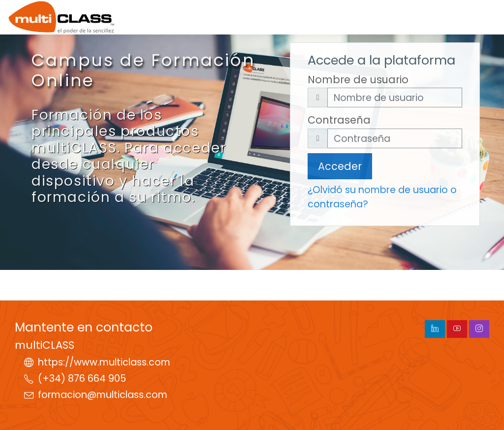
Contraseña (339, 120)
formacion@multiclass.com (103, 395)
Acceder (340, 166)
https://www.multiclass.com (104, 362)
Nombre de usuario (358, 80)
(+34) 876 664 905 (82, 379)
